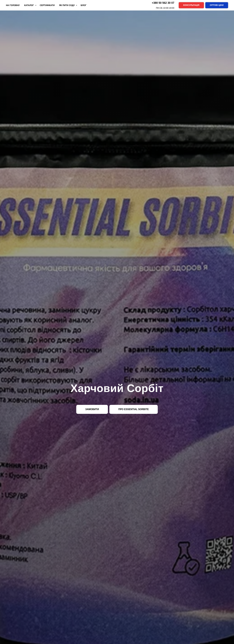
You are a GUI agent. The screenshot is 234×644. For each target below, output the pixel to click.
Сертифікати (47, 5)
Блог (83, 5)
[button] (191, 5)
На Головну (13, 5)
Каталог (29, 5)
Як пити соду (67, 5)
